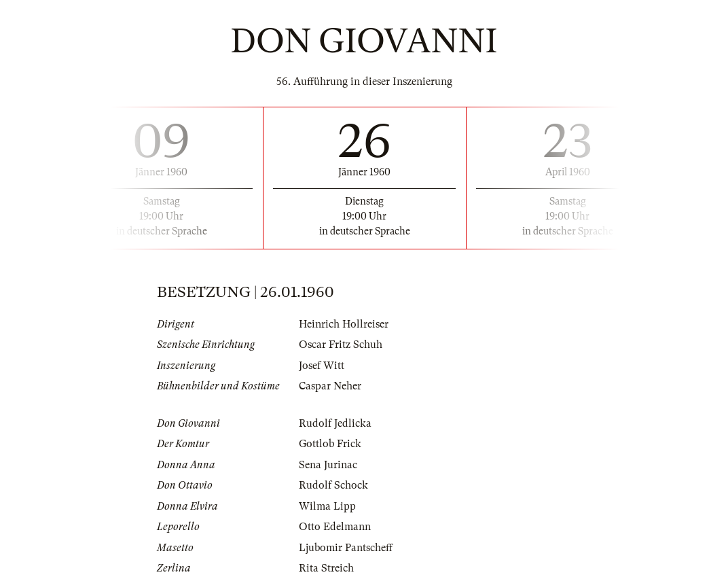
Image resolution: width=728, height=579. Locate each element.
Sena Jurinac (328, 465)
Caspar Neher (330, 386)
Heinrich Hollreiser (344, 324)
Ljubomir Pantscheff (346, 548)
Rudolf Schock (333, 485)
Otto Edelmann (335, 527)
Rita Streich (326, 568)
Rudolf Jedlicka (335, 423)
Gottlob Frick (330, 444)
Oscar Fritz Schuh (341, 345)
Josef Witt (322, 366)
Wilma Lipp (327, 506)
